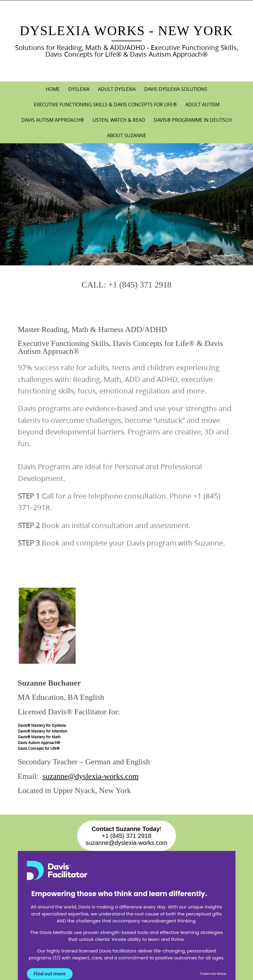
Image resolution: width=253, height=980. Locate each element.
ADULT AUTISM (202, 105)
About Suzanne (127, 135)
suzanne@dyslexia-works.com (91, 776)
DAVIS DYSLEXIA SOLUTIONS (176, 89)
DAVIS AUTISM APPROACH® (53, 120)
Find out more (50, 974)
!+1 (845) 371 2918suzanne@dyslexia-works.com (126, 836)
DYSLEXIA (79, 89)
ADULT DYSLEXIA (117, 89)
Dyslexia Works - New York (126, 31)
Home (53, 89)
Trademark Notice (213, 974)
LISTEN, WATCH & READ (119, 120)
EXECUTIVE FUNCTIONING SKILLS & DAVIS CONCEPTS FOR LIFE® (105, 105)
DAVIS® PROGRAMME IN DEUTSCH (193, 120)
